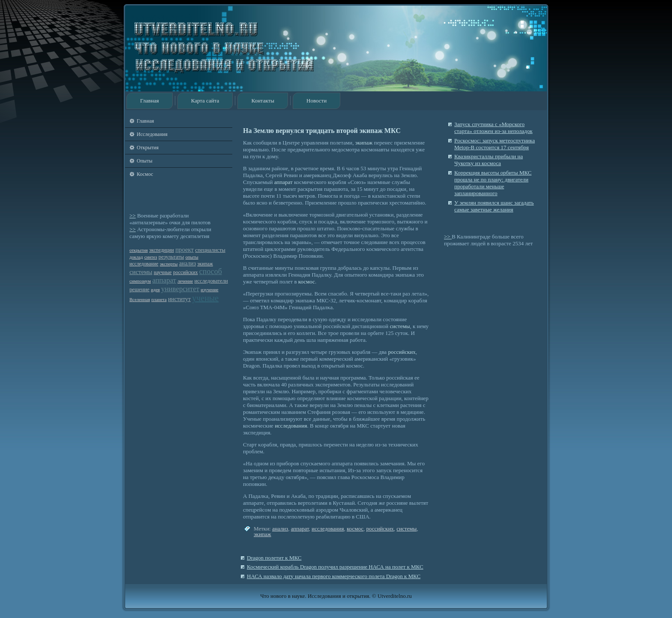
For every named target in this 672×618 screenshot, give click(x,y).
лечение (185, 281)
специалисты (210, 250)
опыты (192, 257)
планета (159, 300)
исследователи (211, 281)
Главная (150, 101)
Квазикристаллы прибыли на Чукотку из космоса (489, 160)
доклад (136, 257)
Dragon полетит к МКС (274, 558)
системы (141, 272)
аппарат (164, 280)
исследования (291, 426)
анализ (187, 264)
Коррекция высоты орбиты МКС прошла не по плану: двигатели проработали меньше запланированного (493, 183)
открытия (139, 250)
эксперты (169, 264)
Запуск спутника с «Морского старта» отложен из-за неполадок (493, 128)
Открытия (148, 148)
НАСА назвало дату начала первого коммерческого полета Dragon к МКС (334, 576)
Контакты (263, 101)
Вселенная (140, 300)
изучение (209, 290)
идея (155, 290)
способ (211, 271)
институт (179, 299)
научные (163, 273)
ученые (205, 298)
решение (139, 289)
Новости (316, 101)
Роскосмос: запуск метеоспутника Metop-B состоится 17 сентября (495, 144)
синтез (151, 257)
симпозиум (140, 281)
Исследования (152, 134)
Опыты (144, 161)
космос (307, 282)
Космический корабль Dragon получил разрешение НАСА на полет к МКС (335, 567)
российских (186, 273)
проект (184, 250)
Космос (145, 174)
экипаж (205, 264)
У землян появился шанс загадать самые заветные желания (494, 206)
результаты (171, 257)
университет (180, 289)
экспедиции (162, 250)
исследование (144, 264)
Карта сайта (205, 101)
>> (133, 216)
